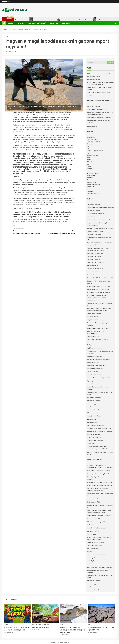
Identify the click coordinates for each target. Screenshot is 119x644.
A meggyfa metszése (93, 337)
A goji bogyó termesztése (94, 348)
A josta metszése (92, 126)
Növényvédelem (91, 175)
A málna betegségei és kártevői (96, 543)
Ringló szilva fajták (92, 525)
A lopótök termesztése (93, 434)
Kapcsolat (21, 23)
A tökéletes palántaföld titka (95, 253)
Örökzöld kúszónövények (94, 398)
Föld (88, 149)
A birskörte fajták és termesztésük (97, 555)
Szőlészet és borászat (93, 184)
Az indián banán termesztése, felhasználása (100, 482)
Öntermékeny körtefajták (94, 401)
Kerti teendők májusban (94, 79)
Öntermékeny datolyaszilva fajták (96, 528)
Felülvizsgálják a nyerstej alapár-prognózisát (60, 232)
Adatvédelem (66, 23)
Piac (7, 36)
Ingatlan (89, 160)
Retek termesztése (92, 266)
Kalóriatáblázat (91, 162)
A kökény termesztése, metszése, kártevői (99, 485)
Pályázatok (90, 178)
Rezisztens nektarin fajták (94, 499)
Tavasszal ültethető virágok (95, 369)
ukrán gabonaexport (21, 228)
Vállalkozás (90, 191)
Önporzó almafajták (92, 422)
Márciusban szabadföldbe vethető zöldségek (100, 228)
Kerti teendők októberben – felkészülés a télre (100, 278)
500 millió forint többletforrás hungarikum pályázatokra (76, 19)
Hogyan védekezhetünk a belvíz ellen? (98, 328)
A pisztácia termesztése (94, 384)
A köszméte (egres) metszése (96, 404)
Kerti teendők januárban (94, 260)
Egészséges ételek (92, 140)
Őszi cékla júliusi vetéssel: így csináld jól (99, 292)
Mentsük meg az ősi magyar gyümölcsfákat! (100, 516)
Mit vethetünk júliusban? (94, 314)
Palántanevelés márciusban (95, 231)
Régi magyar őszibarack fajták (95, 425)
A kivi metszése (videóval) (94, 410)
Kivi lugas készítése (93, 345)
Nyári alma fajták (92, 419)
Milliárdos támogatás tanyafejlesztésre (44, 19)
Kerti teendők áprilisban (94, 211)
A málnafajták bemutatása (94, 356)
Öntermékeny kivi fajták (94, 416)
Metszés (89, 171)
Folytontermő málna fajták (94, 413)
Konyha (89, 166)
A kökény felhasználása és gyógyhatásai (99, 286)
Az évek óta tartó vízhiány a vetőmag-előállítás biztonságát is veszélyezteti (72, 630)
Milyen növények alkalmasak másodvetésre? (100, 431)
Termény (89, 189)
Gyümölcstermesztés (93, 155)
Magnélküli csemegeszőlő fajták (96, 366)
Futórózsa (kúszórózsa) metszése (97, 109)
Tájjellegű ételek (91, 187)
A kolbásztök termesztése (94, 438)
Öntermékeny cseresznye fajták (96, 522)
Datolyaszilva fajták (92, 549)
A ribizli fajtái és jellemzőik (95, 546)
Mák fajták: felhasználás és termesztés (98, 359)
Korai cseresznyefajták (93, 519)
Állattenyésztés (91, 137)
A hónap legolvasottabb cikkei (42, 625)
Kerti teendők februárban (94, 256)
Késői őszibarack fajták (94, 502)
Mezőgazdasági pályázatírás (37, 23)
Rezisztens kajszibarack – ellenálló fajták (99, 428)
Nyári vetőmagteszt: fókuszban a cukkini (98, 289)
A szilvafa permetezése (94, 375)
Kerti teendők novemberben (95, 275)
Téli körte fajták (91, 534)
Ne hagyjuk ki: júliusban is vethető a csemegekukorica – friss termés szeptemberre (97, 298)
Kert (88, 164)
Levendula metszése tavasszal (96, 214)
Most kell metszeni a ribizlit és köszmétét (99, 220)
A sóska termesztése (93, 272)
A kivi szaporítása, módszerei (95, 558)
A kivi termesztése (92, 407)
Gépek (89, 153)
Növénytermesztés (92, 173)
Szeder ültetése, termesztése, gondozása (99, 118)
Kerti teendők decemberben (95, 269)
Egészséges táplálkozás (94, 142)
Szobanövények (91, 182)
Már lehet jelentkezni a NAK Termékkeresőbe (29, 232)
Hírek (88, 157)
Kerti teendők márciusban (94, 234)
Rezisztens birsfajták (93, 531)
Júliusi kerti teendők (93, 317)
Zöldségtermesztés (93, 193)
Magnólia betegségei (93, 363)
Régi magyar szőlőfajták (94, 381)
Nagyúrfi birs (90, 552)
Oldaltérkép (54, 23)
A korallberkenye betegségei (95, 441)
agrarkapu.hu (11, 51)
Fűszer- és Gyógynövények (95, 151)
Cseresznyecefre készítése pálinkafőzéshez (100, 474)
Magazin (89, 169)
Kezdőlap (11, 23)
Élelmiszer (90, 144)
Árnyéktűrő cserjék (92, 372)
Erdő (88, 146)
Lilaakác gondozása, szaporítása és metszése (100, 208)
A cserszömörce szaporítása (95, 263)
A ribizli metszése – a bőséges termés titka (100, 378)
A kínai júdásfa (91, 444)
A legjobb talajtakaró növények (96, 320)
